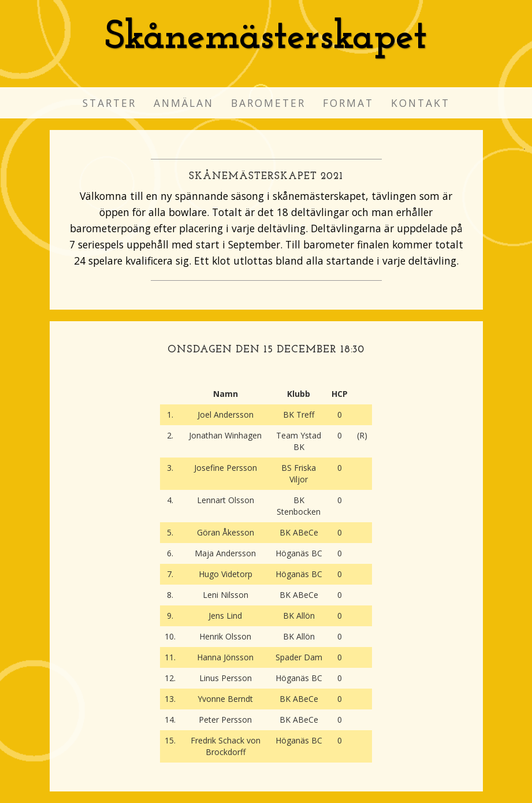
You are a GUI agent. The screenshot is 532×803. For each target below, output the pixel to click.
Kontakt (421, 103)
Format (348, 103)
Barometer (268, 103)
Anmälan (184, 103)
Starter (109, 103)
